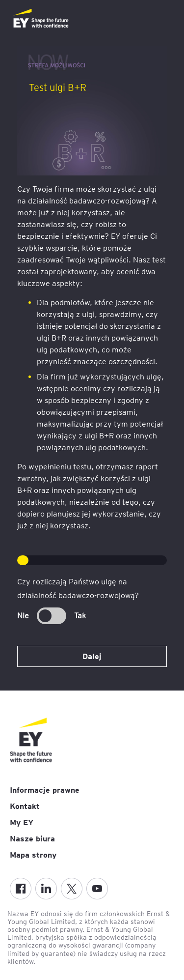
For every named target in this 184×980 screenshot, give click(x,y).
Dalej (92, 656)
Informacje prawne (45, 790)
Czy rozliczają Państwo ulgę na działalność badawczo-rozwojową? (78, 589)
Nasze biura (32, 839)
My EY (22, 822)
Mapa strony (33, 855)
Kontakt (25, 806)
